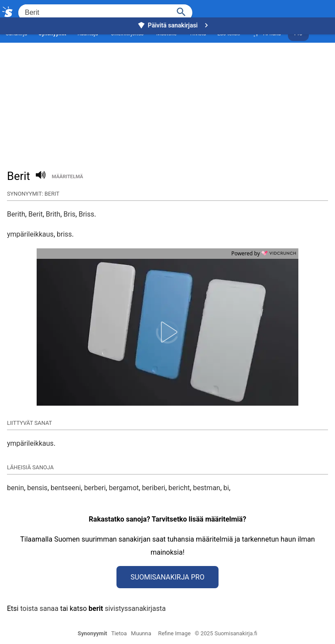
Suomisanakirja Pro (167, 577)
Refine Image (174, 633)
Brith (53, 214)
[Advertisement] (167, 94)
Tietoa (119, 633)
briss (64, 234)
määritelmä (68, 177)
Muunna (141, 633)
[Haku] (181, 11)
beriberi (154, 488)
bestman (207, 488)
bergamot (124, 488)
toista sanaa (39, 608)
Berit (36, 214)
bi (226, 488)
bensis (37, 488)
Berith (16, 214)
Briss (86, 214)
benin (15, 488)
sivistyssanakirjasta (135, 608)
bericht (179, 488)
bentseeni (66, 488)
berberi (95, 488)
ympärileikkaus (30, 234)
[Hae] (94, 13)
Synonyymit (92, 633)
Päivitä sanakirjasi (174, 25)
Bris (70, 214)
